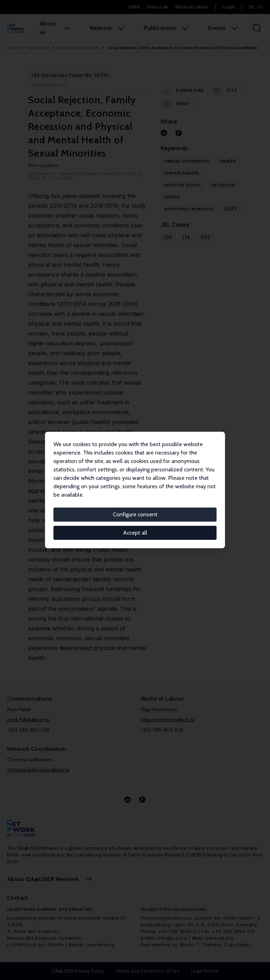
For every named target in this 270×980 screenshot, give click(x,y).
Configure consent (135, 514)
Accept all (135, 533)
